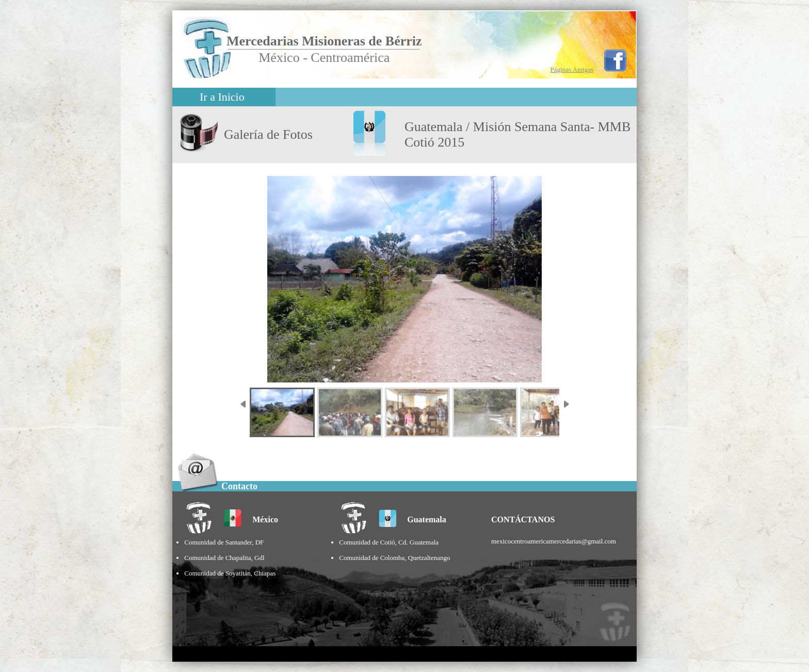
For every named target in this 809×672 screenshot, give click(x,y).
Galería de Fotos (268, 134)
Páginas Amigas (572, 69)
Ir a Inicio (222, 97)
